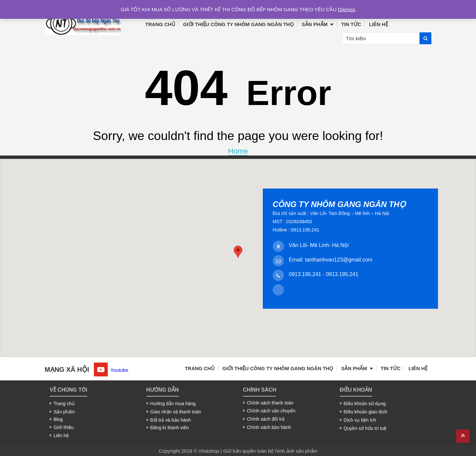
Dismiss (347, 9)
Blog (58, 419)
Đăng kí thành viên (170, 428)
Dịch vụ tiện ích (360, 420)
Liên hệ (378, 24)
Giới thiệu (64, 427)
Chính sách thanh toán (270, 403)
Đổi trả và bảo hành (171, 420)
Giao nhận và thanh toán (176, 412)
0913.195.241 (305, 274)
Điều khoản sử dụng (365, 403)
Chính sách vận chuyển (271, 411)
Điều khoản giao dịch (366, 412)
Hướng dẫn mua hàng (173, 403)
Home (238, 151)
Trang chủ (160, 24)
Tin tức (351, 24)
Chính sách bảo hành (269, 427)
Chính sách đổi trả (266, 419)
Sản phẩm (315, 24)
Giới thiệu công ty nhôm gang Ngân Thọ (238, 24)
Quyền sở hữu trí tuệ (365, 428)
